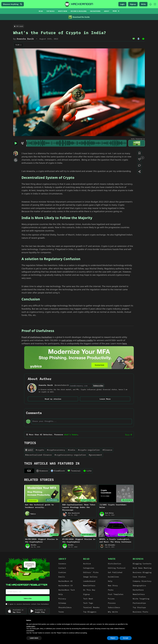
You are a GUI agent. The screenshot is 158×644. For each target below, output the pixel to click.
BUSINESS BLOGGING (79, 11)
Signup (133, 4)
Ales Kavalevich (74, 513)
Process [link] (112, 603)
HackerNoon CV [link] (66, 585)
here (124, 343)
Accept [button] (126, 638)
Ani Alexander (110, 545)
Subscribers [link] (114, 607)
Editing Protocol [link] (117, 568)
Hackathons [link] (138, 590)
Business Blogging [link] (142, 572)
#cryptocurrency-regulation (70, 455)
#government (95, 455)
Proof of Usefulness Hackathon (37, 337)
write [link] (112, 559)
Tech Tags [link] (88, 603)
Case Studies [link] (139, 577)
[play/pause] (16, 143)
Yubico (33, 514)
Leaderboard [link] (89, 581)
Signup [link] (86, 594)
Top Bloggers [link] (90, 612)
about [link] (62, 559)
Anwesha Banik (25, 39)
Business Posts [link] (140, 612)
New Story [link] (113, 585)
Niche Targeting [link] (141, 599)
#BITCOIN (54, 535)
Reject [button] (113, 638)
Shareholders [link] (65, 607)
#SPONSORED (52, 500)
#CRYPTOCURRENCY (88, 500)
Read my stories (53, 399)
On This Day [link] (89, 590)
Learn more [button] (34, 638)
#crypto (40, 450)
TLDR (19, 45)
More (116, 11)
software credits (85, 340)
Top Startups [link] (139, 607)
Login (122, 4)
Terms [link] (61, 612)
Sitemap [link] (62, 603)
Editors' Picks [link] (91, 572)
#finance (107, 450)
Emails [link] (62, 577)
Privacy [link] (62, 599)
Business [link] (138, 559)
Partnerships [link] (139, 603)
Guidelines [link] (113, 577)
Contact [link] (62, 568)
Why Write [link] (113, 612)
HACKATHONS (95, 11)
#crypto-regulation (89, 450)
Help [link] (61, 594)
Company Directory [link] (142, 581)
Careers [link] (62, 564)
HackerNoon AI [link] (66, 581)
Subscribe (98, 386)
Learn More (105, 399)
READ (41, 11)
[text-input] (82, 421)
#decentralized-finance (38, 455)
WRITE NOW (63, 11)
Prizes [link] (111, 599)
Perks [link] (111, 590)
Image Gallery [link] (90, 577)
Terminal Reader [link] (91, 607)
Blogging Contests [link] (142, 564)
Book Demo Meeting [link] (142, 568)
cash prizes (67, 340)
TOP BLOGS (50, 11)
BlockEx (34, 545)
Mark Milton (109, 513)
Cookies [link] (62, 572)
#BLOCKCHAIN (127, 500)
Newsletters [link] (89, 585)
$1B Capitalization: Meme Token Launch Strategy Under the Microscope (79, 507)
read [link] (86, 559)
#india (72, 450)
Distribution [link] (115, 564)
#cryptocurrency (56, 450)
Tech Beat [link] (88, 599)
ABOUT (107, 11)
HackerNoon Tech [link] (67, 590)
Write (143, 4)
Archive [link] (87, 564)
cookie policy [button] (31, 626)
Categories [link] (89, 568)
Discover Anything (13, 4)
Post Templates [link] (116, 594)
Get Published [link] (115, 572)
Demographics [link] (139, 585)
